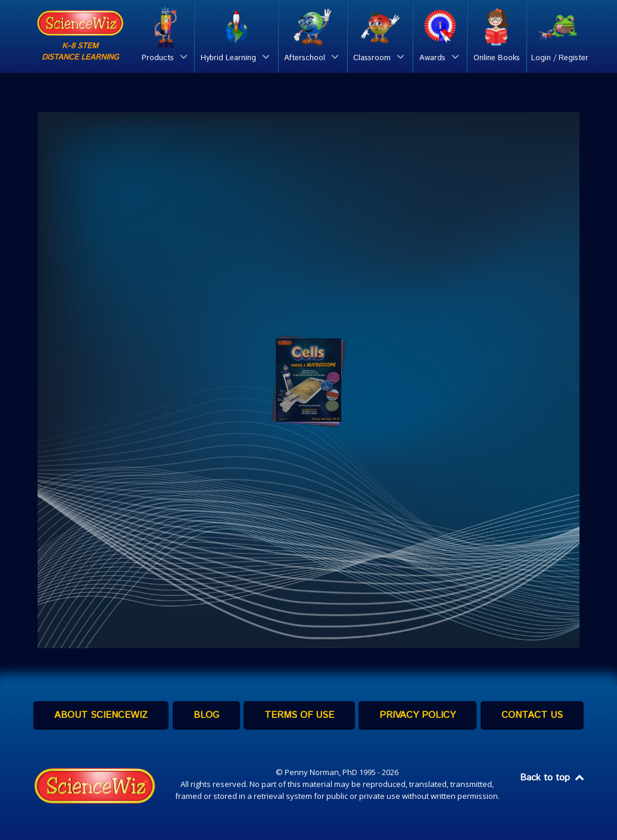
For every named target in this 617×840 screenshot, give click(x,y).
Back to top (553, 778)
